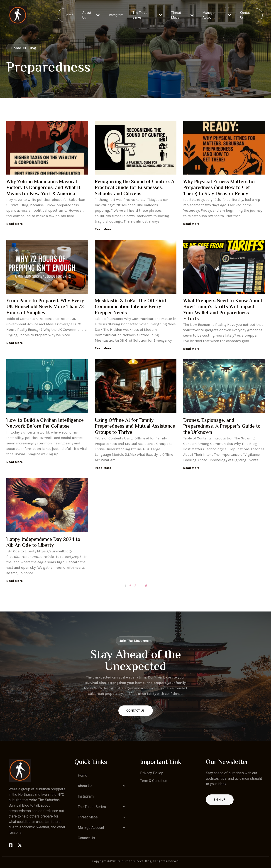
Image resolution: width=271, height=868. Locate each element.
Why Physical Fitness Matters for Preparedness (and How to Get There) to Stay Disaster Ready (219, 188)
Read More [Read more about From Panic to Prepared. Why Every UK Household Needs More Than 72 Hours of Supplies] (15, 343)
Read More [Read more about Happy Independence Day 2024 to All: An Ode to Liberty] (15, 581)
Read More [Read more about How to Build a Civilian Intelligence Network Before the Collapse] (15, 462)
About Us (91, 15)
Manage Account (217, 15)
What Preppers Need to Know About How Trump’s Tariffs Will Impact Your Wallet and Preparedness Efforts (223, 310)
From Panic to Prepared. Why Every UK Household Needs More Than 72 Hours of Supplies (45, 307)
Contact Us (246, 15)
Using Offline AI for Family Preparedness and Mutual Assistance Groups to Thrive (135, 427)
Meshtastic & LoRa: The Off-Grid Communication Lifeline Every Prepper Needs (130, 307)
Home (69, 15)
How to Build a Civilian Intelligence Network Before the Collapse (45, 424)
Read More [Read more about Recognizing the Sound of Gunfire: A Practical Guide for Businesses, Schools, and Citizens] (103, 229)
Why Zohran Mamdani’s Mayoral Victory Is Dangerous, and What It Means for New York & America (43, 188)
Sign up (220, 800)
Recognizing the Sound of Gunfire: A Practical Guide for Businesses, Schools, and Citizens (135, 188)
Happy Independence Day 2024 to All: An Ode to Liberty (43, 543)
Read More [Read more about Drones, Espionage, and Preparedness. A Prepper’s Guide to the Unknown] (191, 468)
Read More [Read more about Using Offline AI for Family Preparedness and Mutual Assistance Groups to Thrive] (103, 468)
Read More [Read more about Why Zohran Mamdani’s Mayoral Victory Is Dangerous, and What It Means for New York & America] (15, 224)
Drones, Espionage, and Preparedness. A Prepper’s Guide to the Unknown (222, 427)
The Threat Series (148, 15)
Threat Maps (182, 15)
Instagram (116, 15)
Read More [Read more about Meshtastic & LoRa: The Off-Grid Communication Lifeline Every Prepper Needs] (103, 348)
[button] (103, 786)
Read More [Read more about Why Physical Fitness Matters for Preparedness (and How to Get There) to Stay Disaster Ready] (191, 224)
